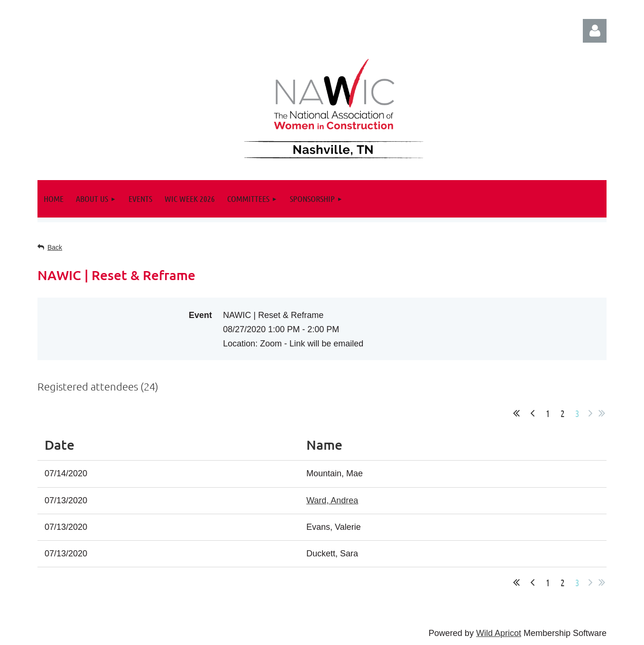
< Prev (533, 413)
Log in (595, 31)
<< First (516, 413)
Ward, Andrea (332, 500)
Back (55, 247)
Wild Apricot (499, 633)
